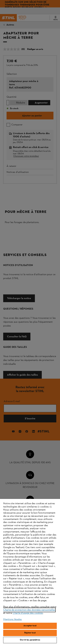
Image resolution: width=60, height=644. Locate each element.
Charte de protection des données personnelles (29, 610)
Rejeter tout (30, 633)
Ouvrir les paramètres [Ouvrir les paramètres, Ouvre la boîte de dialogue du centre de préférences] (30, 640)
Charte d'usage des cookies (28, 613)
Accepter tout (30, 626)
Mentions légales (12, 619)
